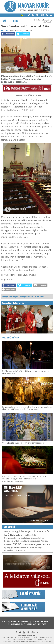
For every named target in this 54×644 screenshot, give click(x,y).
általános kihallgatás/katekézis (36, 544)
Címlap (6, 621)
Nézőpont (32, 624)
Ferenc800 (20, 550)
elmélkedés (9, 532)
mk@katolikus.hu (22, 639)
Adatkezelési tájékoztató (43, 641)
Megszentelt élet (16, 624)
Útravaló (8, 544)
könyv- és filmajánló (27, 535)
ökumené (38, 531)
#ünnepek (39, 297)
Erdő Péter (18, 541)
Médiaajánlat (17, 641)
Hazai (4, 31)
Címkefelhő (9, 527)
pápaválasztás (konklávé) (22, 547)
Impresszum (7, 641)
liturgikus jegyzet (32, 541)
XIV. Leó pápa (24, 621)
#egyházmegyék (10, 297)
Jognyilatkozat (28, 641)
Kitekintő (46, 621)
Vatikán (44, 541)
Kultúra (42, 624)
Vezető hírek (11, 338)
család (17, 544)
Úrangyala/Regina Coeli (15, 538)
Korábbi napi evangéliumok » (41, 521)
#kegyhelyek (27, 297)
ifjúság (7, 547)
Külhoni (35, 621)
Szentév (30, 538)
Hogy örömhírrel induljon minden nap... (17, 491)
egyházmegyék (23, 531)
